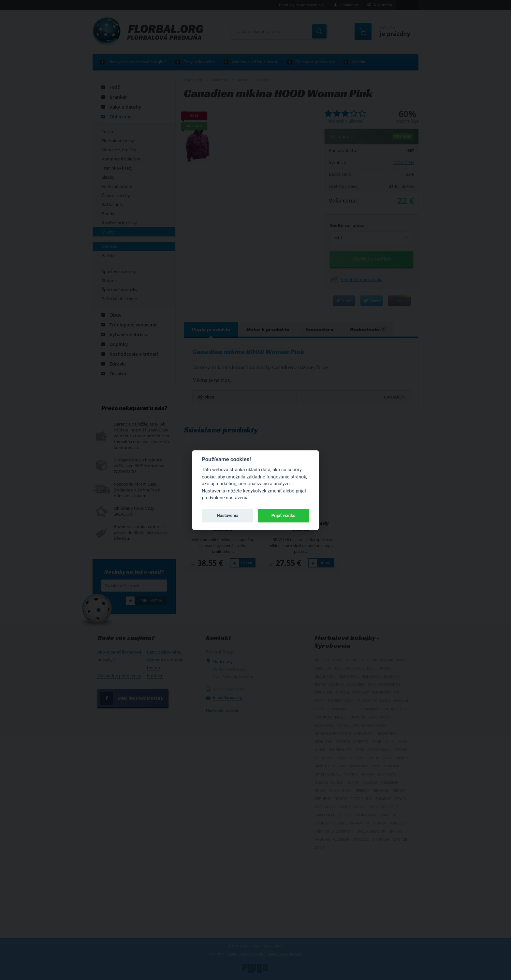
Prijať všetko (284, 515)
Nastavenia (227, 515)
